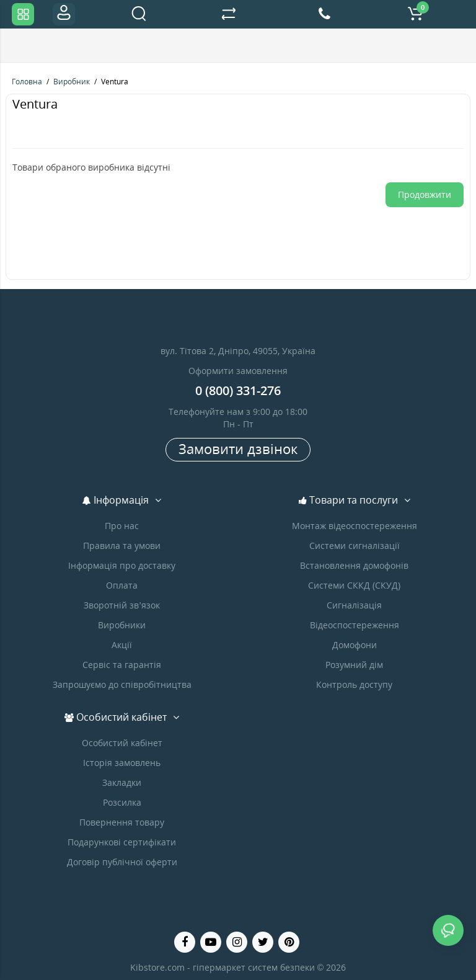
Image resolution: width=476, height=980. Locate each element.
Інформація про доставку (122, 565)
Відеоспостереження (355, 625)
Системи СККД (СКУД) (354, 585)
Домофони (355, 645)
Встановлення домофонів (354, 565)
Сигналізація (354, 605)
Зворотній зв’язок (121, 605)
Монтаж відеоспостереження (355, 526)
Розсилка (122, 802)
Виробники (122, 625)
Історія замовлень (122, 763)
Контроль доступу (354, 684)
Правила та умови (122, 546)
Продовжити (425, 194)
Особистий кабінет (122, 743)
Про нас (122, 526)
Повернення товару (122, 822)
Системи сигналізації (355, 546)
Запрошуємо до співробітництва (122, 684)
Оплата (122, 585)
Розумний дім (354, 665)
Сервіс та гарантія (122, 665)
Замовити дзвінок (238, 448)
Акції (122, 645)
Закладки (122, 782)
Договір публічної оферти (122, 862)
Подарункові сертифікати (122, 842)
